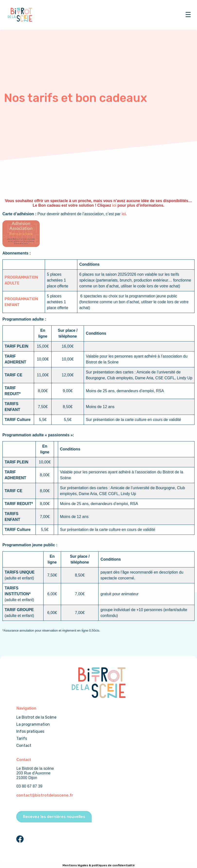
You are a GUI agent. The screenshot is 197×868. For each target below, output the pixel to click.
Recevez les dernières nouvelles (54, 817)
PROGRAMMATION (21, 277)
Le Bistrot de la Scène (36, 717)
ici (114, 205)
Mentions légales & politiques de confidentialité (99, 865)
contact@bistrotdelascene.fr (45, 795)
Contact (24, 746)
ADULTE (12, 283)
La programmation (33, 724)
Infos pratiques (30, 731)
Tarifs (22, 738)
